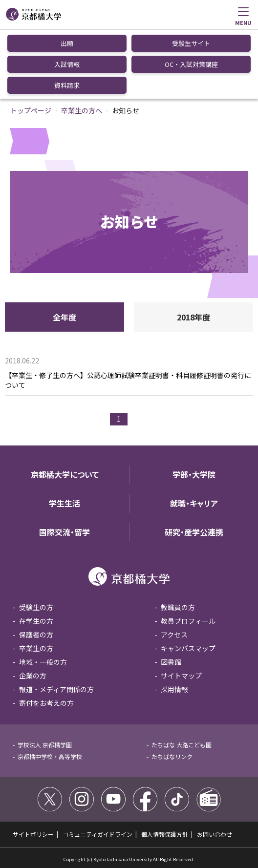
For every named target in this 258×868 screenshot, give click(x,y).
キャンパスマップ (188, 648)
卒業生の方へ (82, 110)
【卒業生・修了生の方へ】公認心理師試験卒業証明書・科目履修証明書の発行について (128, 380)
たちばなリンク (172, 756)
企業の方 (33, 676)
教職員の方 (178, 607)
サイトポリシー (33, 834)
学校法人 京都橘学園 (45, 745)
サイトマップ (181, 676)
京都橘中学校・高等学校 (50, 756)
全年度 (64, 317)
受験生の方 (36, 607)
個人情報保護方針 (165, 834)
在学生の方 (36, 621)
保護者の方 (36, 635)
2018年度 (193, 317)
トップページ (31, 110)
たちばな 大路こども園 (182, 745)
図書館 (171, 662)
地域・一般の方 (43, 662)
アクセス (174, 635)
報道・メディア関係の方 (56, 689)
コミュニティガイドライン (97, 834)
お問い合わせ (215, 834)
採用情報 (174, 689)
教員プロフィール (188, 621)
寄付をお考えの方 (46, 703)
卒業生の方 (36, 648)
